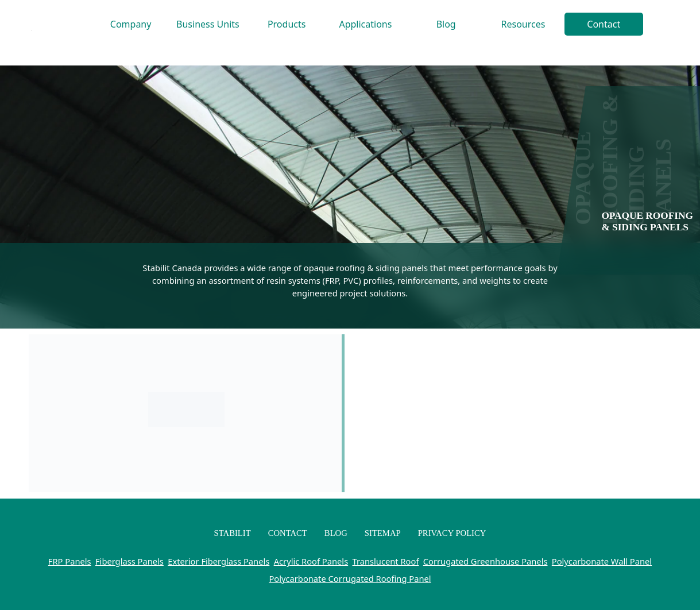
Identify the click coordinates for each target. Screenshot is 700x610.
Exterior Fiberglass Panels (218, 561)
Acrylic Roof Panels (311, 561)
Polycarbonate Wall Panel (602, 561)
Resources (523, 24)
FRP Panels (70, 561)
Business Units (208, 24)
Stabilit (233, 533)
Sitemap (383, 533)
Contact (604, 24)
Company (131, 24)
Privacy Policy (452, 533)
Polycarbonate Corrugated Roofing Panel (350, 578)
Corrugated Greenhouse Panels (486, 561)
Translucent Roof (386, 561)
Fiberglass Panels (129, 561)
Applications (365, 24)
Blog (446, 24)
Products (287, 24)
